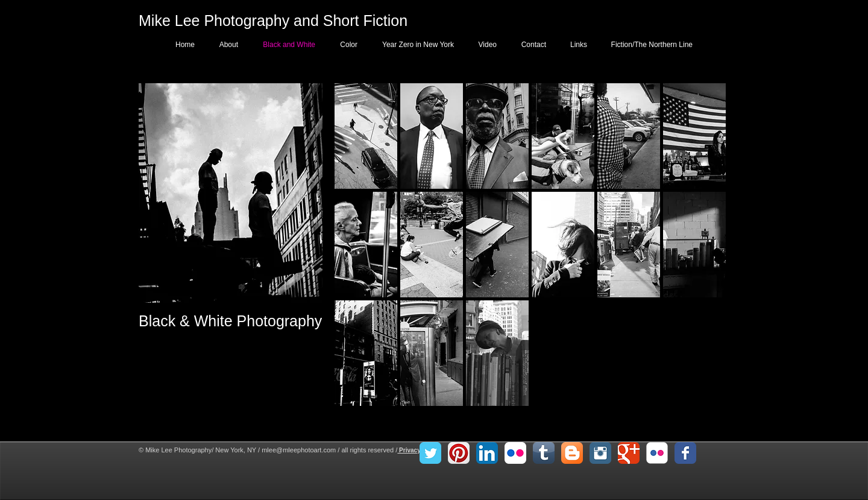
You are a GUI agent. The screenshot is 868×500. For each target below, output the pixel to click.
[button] (366, 136)
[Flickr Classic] (657, 453)
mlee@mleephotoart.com (299, 450)
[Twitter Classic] (430, 453)
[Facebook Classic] (685, 453)
